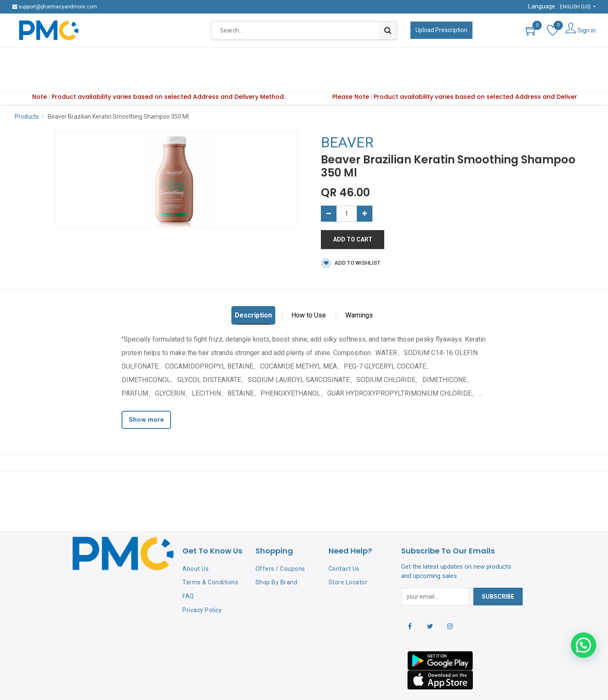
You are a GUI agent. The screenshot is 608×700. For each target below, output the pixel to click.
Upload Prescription (441, 30)
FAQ (188, 570)
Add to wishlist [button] (351, 237)
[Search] (388, 30)
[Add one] (365, 187)
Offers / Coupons (280, 543)
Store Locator (348, 556)
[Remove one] (329, 187)
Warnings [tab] (359, 289)
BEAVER (347, 116)
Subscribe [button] (498, 570)
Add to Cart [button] (353, 213)
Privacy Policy (202, 584)
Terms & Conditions (210, 556)
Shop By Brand (277, 556)
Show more (146, 393)
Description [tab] (253, 289)
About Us (195, 543)
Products (27, 90)
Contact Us (344, 543)
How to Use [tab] (309, 289)
